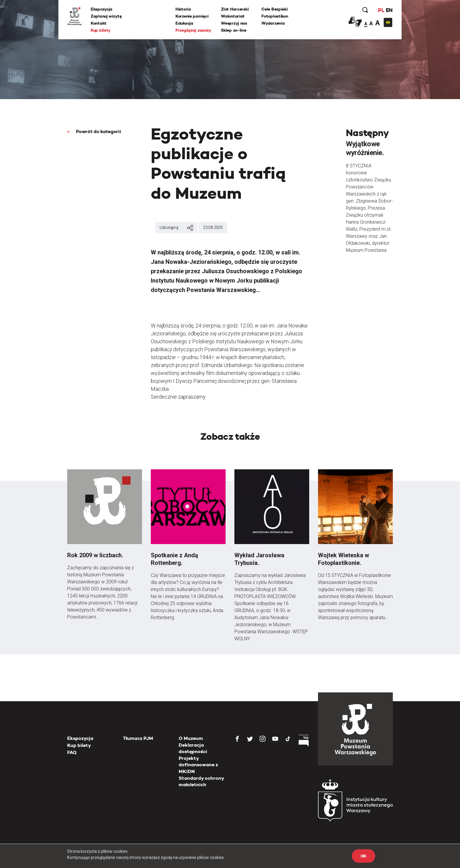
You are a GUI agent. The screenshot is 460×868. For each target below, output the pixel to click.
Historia (183, 9)
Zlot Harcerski (235, 9)
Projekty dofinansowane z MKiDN (198, 765)
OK (363, 856)
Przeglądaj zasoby (193, 30)
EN (389, 10)
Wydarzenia (273, 23)
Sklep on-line (234, 30)
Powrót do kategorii (98, 131)
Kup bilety (101, 30)
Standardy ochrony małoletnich (201, 781)
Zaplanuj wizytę (106, 16)
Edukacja (184, 23)
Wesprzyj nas (234, 23)
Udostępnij (176, 228)
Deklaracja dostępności (193, 748)
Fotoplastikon (275, 16)
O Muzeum (191, 738)
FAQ (72, 752)
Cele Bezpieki (274, 9)
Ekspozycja (102, 9)
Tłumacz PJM (138, 738)
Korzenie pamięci (192, 16)
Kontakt (99, 23)
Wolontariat (233, 16)
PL (381, 10)
